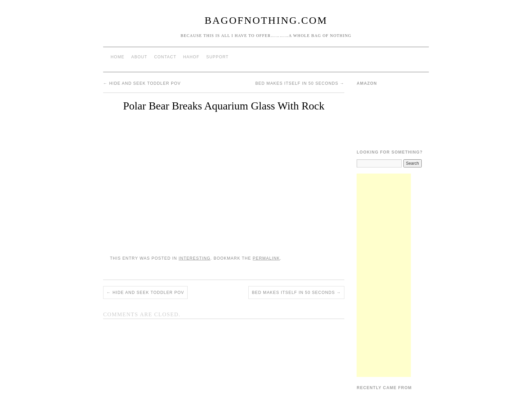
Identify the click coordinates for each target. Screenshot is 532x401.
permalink (266, 258)
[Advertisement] (384, 275)
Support (217, 57)
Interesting (194, 258)
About (139, 57)
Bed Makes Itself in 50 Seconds (300, 83)
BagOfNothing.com (266, 20)
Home (118, 57)
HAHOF (191, 57)
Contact (165, 57)
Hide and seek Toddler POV (142, 83)
